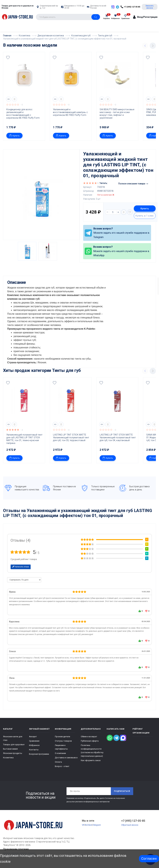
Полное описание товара (133, 184)
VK (83, 825)
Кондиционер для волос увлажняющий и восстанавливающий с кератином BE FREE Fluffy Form (23, 114)
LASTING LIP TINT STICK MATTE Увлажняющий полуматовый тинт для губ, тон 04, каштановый (118, 437)
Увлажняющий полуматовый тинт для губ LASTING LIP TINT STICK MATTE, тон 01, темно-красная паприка (25, 439)
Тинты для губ (66, 370)
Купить (14, 136)
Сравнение (34, 741)
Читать (103, 183)
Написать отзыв (21, 567)
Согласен (149, 859)
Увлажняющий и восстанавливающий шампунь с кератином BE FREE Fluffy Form (71, 112)
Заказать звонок (150, 7)
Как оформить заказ (91, 760)
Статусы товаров (63, 741)
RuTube (89, 825)
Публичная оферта (90, 741)
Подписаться (122, 791)
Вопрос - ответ (62, 766)
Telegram (97, 825)
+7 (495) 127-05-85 (133, 821)
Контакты (34, 749)
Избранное (34, 745)
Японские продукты (13, 753)
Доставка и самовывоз (66, 757)
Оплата (58, 762)
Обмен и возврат (89, 736)
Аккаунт (33, 736)
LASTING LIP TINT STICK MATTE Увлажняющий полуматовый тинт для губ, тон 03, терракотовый (71, 437)
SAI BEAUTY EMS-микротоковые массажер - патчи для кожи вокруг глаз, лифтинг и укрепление (117, 114)
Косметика (8, 757)
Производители (62, 736)
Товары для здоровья (14, 744)
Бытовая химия (10, 749)
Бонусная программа (39, 754)
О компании (60, 753)
